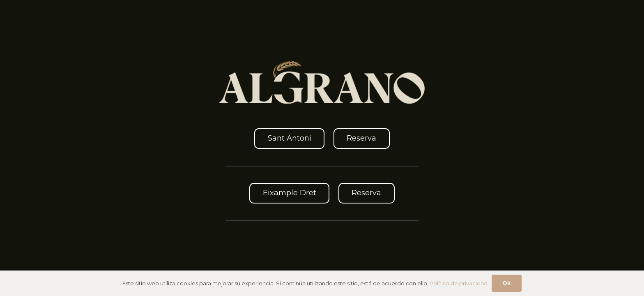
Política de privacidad (459, 283)
